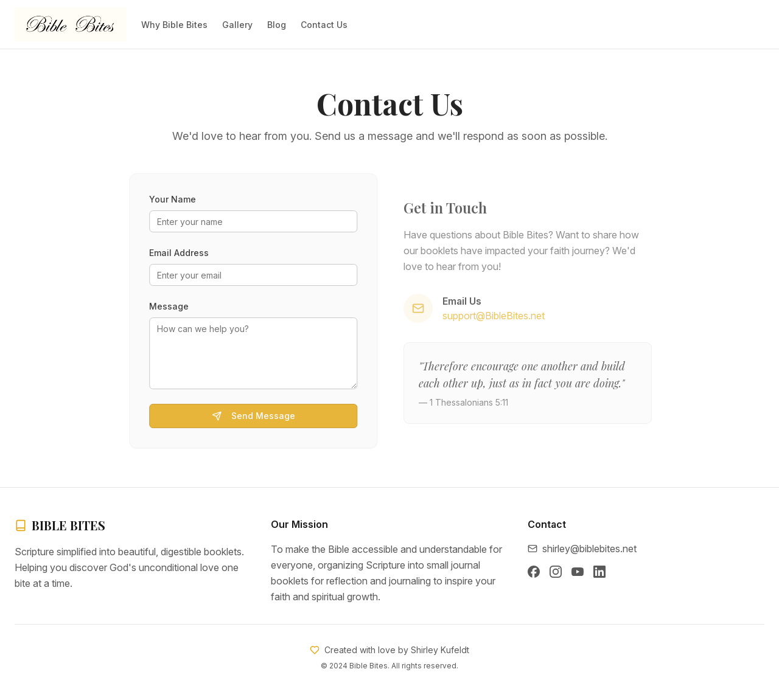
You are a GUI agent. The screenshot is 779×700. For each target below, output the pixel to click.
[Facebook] (534, 572)
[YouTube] (578, 572)
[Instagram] (556, 572)
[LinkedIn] (599, 572)
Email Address (177, 253)
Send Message (251, 416)
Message (167, 306)
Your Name (171, 199)
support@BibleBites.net (496, 316)
